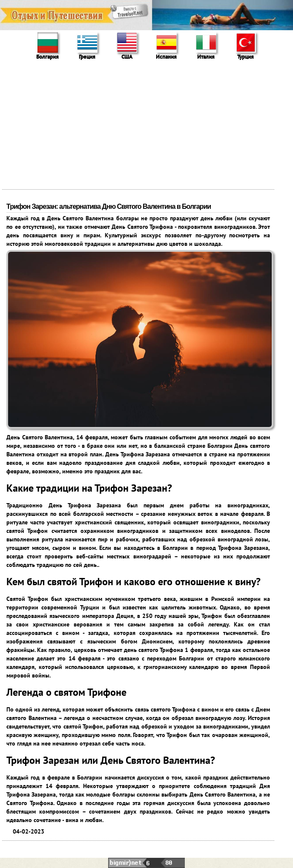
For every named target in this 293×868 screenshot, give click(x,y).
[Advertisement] (146, 125)
